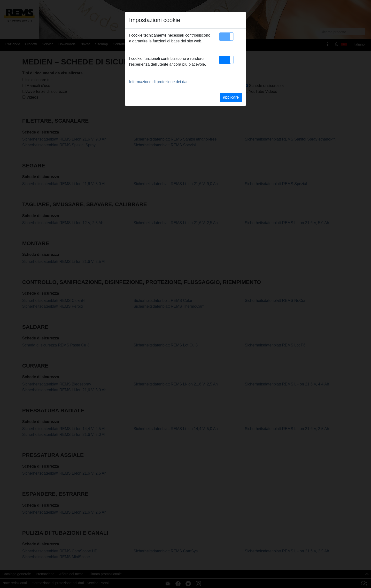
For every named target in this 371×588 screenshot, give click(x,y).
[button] (226, 37)
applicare (231, 97)
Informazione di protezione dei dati (159, 82)
